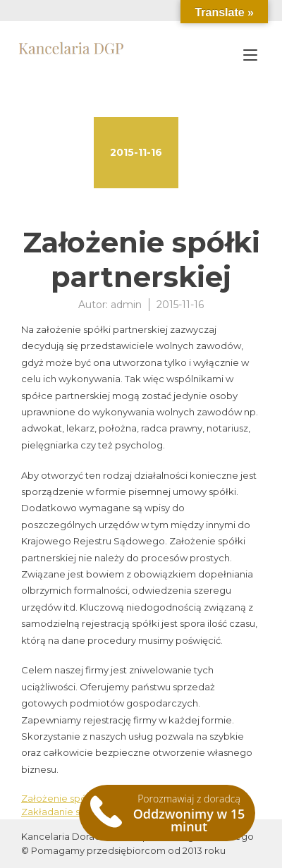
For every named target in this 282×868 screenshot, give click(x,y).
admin (126, 305)
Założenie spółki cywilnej (79, 798)
